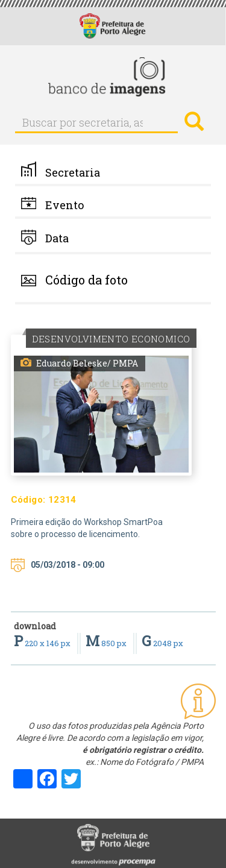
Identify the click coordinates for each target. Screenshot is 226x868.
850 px (107, 643)
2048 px (162, 643)
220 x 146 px (43, 643)
